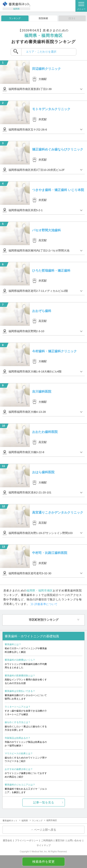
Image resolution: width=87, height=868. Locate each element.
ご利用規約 (47, 840)
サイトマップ (44, 845)
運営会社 (7, 840)
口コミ (72, 18)
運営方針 (60, 840)
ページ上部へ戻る (45, 830)
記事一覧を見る (44, 802)
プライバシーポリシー (27, 840)
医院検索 (43, 18)
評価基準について (46, 604)
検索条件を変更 (43, 862)
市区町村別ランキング (44, 620)
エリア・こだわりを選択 (41, 52)
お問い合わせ (74, 840)
